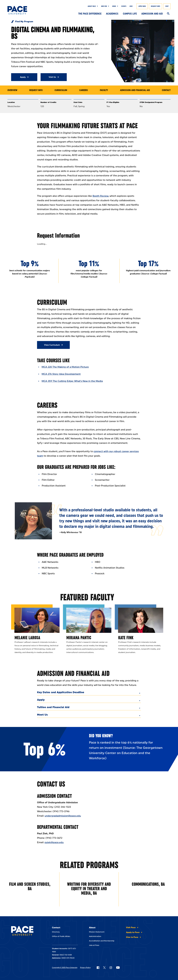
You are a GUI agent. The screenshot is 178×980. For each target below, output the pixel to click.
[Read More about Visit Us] (54, 77)
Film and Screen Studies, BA (30, 886)
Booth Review (100, 196)
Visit (167, 6)
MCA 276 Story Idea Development (61, 374)
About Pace (92, 6)
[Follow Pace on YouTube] (118, 968)
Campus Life (130, 14)
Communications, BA (148, 884)
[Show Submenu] (97, 6)
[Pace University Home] (19, 10)
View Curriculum (52, 345)
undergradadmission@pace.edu (63, 816)
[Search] (168, 14)
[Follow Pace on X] (104, 968)
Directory (56, 932)
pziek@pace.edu (54, 842)
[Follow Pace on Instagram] (111, 968)
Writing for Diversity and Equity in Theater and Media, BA (89, 889)
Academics (112, 14)
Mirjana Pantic (79, 638)
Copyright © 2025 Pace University (65, 968)
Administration (95, 936)
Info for (104, 6)
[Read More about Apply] (24, 77)
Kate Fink (126, 638)
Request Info (155, 6)
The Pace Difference (90, 14)
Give (131, 6)
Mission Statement (97, 932)
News (114, 6)
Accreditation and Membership (102, 941)
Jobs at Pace (94, 945)
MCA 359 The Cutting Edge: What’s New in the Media (72, 381)
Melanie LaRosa (27, 638)
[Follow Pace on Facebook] (98, 968)
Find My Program (24, 22)
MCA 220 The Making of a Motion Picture (65, 367)
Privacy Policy (85, 968)
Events (124, 6)
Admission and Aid (152, 14)
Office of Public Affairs (61, 936)
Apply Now (142, 6)
